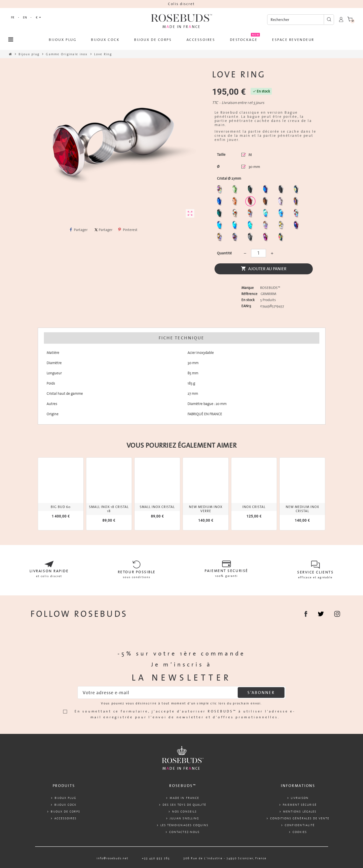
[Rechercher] (301, 20)
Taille (221, 155)
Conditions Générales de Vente (300, 818)
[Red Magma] (251, 203)
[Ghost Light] (236, 238)
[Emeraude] (251, 190)
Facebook (306, 614)
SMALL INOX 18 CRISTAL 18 (109, 509)
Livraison (300, 798)
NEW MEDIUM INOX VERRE (206, 509)
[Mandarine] (236, 202)
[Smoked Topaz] (266, 202)
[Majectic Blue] (220, 202)
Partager (79, 230)
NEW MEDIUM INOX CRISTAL (302, 509)
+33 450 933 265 (156, 858)
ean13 (246, 306)
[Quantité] (259, 253)
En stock (248, 300)
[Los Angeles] (297, 190)
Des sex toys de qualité (184, 805)
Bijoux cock (65, 805)
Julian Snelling (184, 818)
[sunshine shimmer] (236, 214)
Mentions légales (300, 811)
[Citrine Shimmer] (251, 214)
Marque (248, 288)
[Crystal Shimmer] (282, 226)
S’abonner (261, 693)
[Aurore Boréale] (220, 190)
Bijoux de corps (66, 811)
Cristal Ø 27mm (229, 178)
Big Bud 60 (61, 507)
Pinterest (128, 230)
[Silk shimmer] (266, 226)
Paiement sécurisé (300, 805)
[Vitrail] (282, 238)
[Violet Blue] (297, 226)
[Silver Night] (251, 238)
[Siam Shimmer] (266, 214)
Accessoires (65, 818)
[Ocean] (220, 214)
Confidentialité (300, 825)
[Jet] (282, 190)
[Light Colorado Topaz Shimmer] (282, 214)
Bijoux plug (65, 798)
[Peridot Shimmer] (236, 226)
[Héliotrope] (266, 190)
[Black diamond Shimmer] (220, 226)
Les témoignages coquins (184, 825)
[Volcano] (297, 202)
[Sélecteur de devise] (38, 18)
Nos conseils (184, 811)
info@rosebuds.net (113, 858)
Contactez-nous (184, 832)
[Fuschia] (266, 238)
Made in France (184, 798)
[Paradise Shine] (220, 238)
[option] (61, 494)
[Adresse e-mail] (182, 693)
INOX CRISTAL (254, 507)
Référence (249, 294)
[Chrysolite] (236, 190)
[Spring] (281, 202)
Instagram (337, 614)
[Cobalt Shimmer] (251, 226)
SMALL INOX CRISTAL (157, 507)
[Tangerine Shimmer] (297, 214)
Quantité (224, 253)
